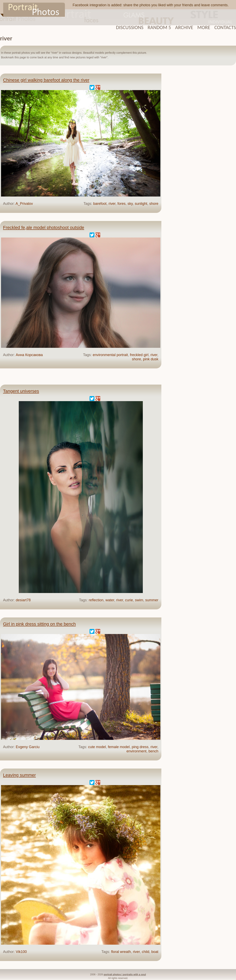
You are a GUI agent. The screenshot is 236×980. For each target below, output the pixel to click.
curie (129, 600)
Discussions (130, 27)
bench (153, 751)
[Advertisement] (201, 135)
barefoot (100, 204)
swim (139, 600)
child (146, 952)
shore (154, 204)
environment (136, 751)
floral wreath (121, 952)
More (204, 27)
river (112, 204)
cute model (97, 747)
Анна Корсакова (29, 355)
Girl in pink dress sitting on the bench (39, 624)
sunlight (141, 204)
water (110, 600)
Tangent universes (21, 391)
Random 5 (159, 27)
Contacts (225, 27)
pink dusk (151, 359)
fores (121, 204)
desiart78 (23, 600)
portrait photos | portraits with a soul (125, 975)
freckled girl (139, 355)
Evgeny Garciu (28, 747)
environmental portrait (110, 355)
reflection (96, 600)
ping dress (140, 747)
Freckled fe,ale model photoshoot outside (44, 228)
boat (155, 952)
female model (119, 747)
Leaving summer (19, 775)
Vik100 (21, 952)
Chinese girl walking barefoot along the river (46, 80)
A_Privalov (24, 204)
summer (152, 600)
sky (130, 204)
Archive (184, 27)
